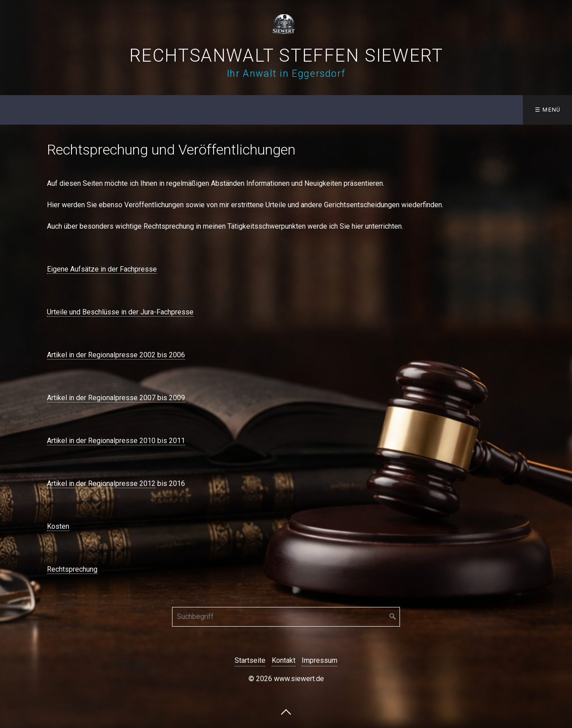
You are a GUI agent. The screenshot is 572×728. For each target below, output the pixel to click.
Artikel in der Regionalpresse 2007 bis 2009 (116, 398)
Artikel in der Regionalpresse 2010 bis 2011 (116, 441)
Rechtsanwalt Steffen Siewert (286, 56)
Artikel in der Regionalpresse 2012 (101, 483)
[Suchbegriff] (286, 617)
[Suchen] (393, 617)
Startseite (250, 660)
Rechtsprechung (72, 569)
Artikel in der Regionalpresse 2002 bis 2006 (116, 355)
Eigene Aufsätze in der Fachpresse (102, 269)
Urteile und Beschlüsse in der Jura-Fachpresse (120, 312)
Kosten (58, 526)
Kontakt (284, 660)
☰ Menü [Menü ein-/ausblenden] (548, 110)
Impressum (320, 660)
